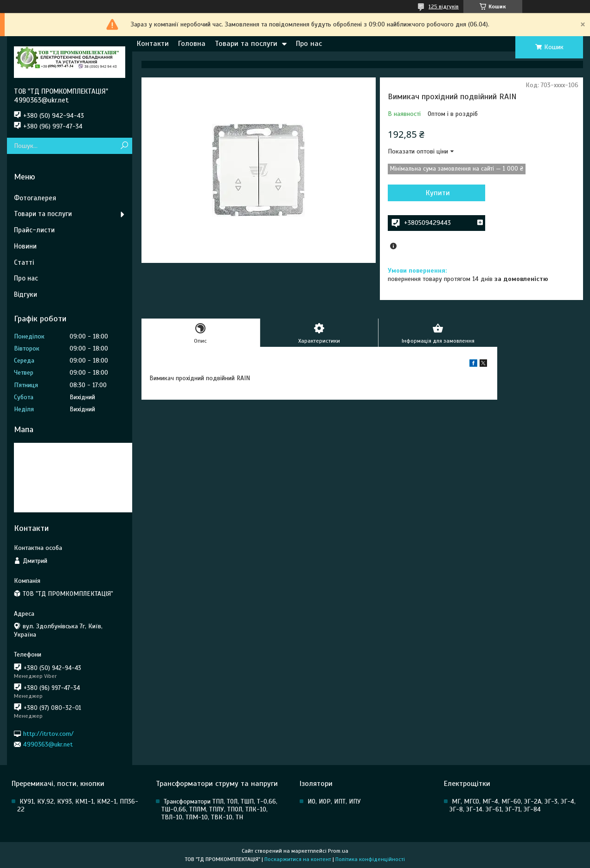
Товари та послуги (246, 44)
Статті (24, 262)
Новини (25, 246)
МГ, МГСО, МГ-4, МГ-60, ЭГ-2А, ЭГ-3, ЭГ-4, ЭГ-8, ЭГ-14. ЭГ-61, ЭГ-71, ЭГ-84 (513, 805)
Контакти (153, 44)
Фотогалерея (35, 198)
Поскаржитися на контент (298, 859)
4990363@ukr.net (48, 744)
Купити (438, 193)
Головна (192, 44)
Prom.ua (338, 851)
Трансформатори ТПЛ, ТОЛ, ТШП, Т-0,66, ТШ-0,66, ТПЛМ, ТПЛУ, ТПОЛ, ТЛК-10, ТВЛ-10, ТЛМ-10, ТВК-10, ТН (219, 809)
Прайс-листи (34, 230)
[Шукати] (124, 146)
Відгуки (26, 294)
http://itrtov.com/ (48, 733)
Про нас (309, 44)
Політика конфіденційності (370, 859)
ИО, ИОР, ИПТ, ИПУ (334, 801)
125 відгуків (444, 6)
